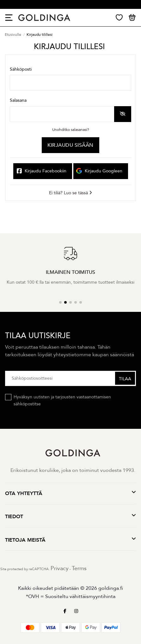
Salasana (18, 100)
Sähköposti (21, 69)
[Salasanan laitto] (62, 114)
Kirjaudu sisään (70, 145)
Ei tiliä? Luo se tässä (70, 193)
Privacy (60, 568)
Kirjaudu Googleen (98, 171)
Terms (79, 568)
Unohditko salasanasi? (71, 130)
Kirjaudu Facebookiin (42, 173)
